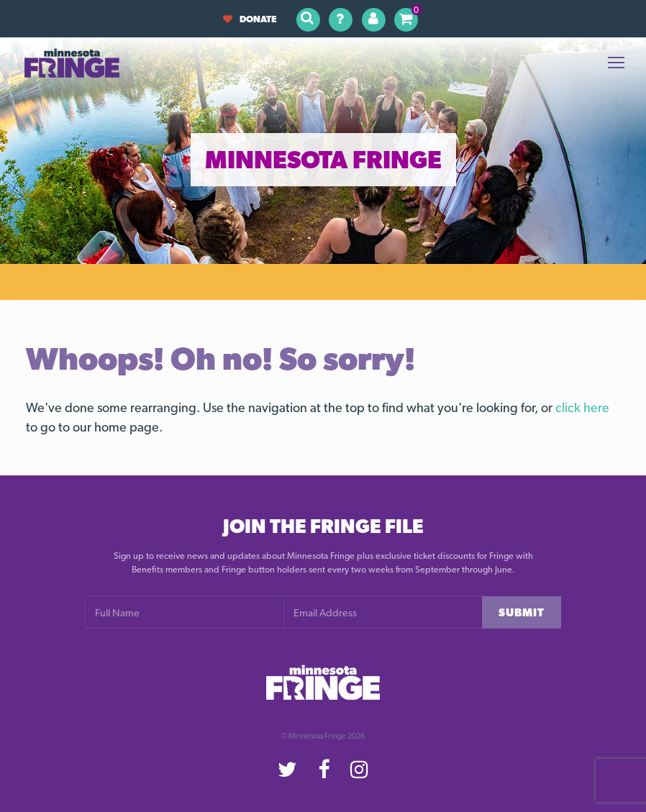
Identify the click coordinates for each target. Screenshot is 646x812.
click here (582, 407)
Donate (250, 19)
